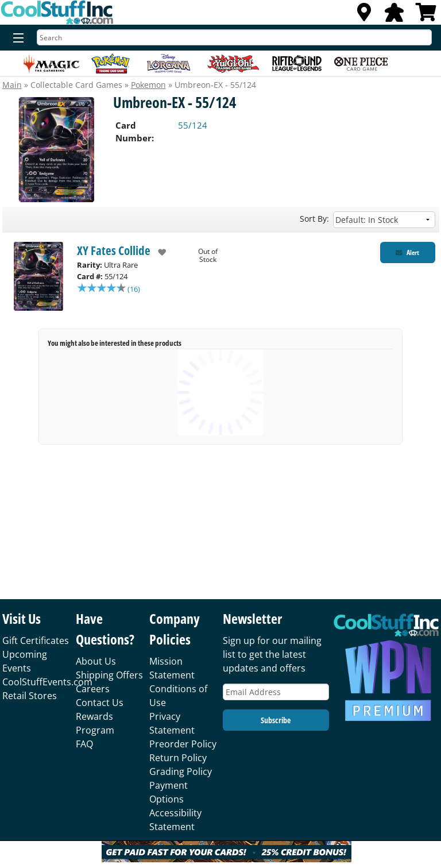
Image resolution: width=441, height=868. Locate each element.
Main (12, 85)
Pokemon (148, 85)
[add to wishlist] (158, 252)
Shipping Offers (109, 675)
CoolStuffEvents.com (47, 682)
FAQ (84, 744)
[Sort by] (384, 220)
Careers (93, 689)
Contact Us (100, 703)
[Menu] (16, 38)
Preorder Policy (183, 744)
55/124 (193, 125)
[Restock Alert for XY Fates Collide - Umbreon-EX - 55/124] (408, 252)
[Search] (234, 37)
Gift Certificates (36, 641)
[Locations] (364, 16)
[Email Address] (276, 692)
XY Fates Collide (114, 250)
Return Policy (178, 758)
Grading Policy (181, 771)
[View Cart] (426, 16)
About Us (96, 661)
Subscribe (276, 720)
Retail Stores (30, 696)
